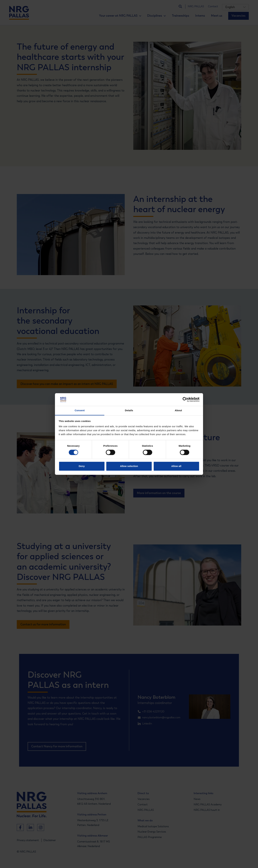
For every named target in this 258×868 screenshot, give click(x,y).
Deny (82, 466)
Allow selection (129, 466)
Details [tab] (129, 410)
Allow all (176, 466)
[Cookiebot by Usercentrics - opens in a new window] (185, 400)
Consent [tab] (80, 410)
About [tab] (178, 410)
